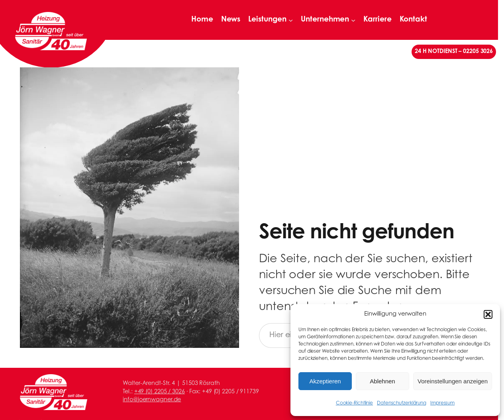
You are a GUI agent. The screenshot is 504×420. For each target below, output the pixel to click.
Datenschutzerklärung (402, 403)
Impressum (442, 403)
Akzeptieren (325, 381)
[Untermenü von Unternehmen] (353, 20)
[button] (488, 314)
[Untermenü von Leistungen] (291, 20)
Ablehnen (382, 381)
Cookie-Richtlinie (354, 403)
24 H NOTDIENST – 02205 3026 (454, 52)
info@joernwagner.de (152, 400)
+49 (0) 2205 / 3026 (160, 392)
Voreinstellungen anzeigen (453, 381)
